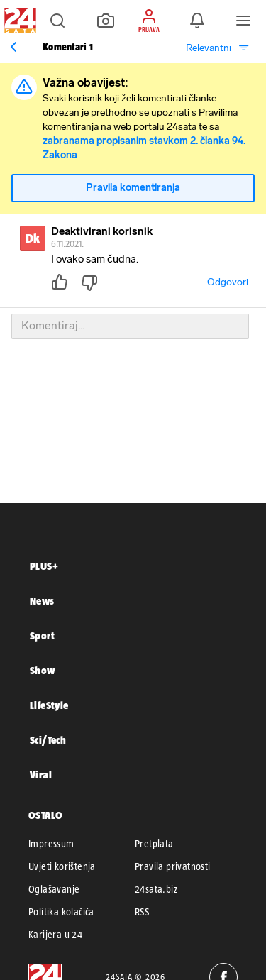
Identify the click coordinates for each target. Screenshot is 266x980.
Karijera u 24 (55, 935)
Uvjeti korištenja (62, 866)
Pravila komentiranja (133, 188)
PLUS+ (44, 566)
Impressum (51, 844)
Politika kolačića (61, 912)
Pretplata (154, 844)
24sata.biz (156, 889)
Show (43, 670)
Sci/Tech (48, 740)
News (42, 601)
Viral (41, 775)
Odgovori (228, 282)
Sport (42, 635)
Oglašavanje (54, 889)
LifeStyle (49, 705)
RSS (142, 912)
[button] (57, 21)
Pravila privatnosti (173, 866)
